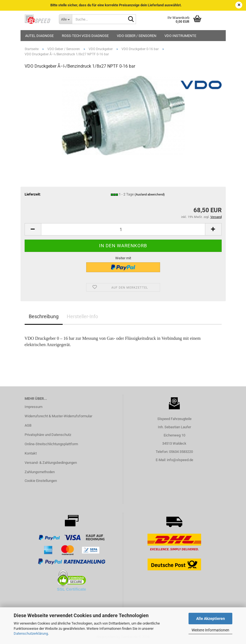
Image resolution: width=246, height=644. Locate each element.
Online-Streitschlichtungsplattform (51, 444)
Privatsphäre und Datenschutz (48, 435)
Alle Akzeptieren (211, 619)
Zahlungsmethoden (40, 472)
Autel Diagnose (39, 36)
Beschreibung (44, 316)
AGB (28, 425)
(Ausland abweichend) (150, 195)
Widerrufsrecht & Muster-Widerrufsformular (58, 416)
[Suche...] (65, 19)
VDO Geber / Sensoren (137, 36)
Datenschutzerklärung (31, 633)
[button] (33, 229)
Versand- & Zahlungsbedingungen (51, 463)
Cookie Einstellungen (41, 481)
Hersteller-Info (82, 316)
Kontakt (31, 453)
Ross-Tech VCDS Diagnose (85, 36)
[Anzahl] (123, 229)
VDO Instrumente (180, 36)
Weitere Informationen (210, 630)
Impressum (34, 407)
